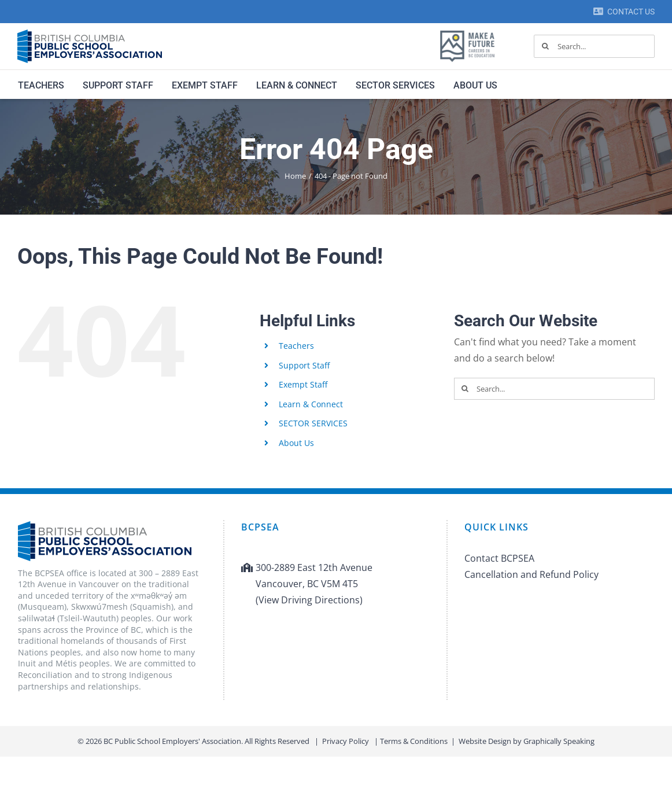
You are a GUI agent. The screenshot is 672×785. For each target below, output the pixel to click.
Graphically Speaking (559, 741)
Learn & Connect (311, 404)
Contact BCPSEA (499, 558)
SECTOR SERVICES (313, 423)
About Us (296, 443)
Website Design (485, 741)
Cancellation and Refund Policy (531, 574)
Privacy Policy (346, 741)
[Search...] (594, 46)
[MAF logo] (467, 31)
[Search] (545, 46)
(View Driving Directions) (309, 600)
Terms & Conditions (414, 741)
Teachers (296, 346)
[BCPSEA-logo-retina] (90, 34)
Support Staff (304, 365)
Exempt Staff (303, 384)
